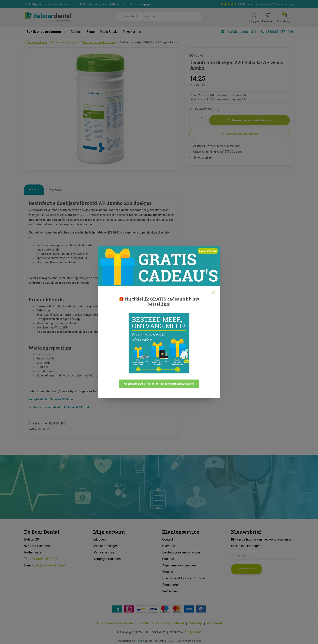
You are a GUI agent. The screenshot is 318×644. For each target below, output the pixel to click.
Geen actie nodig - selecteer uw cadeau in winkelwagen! (159, 384)
